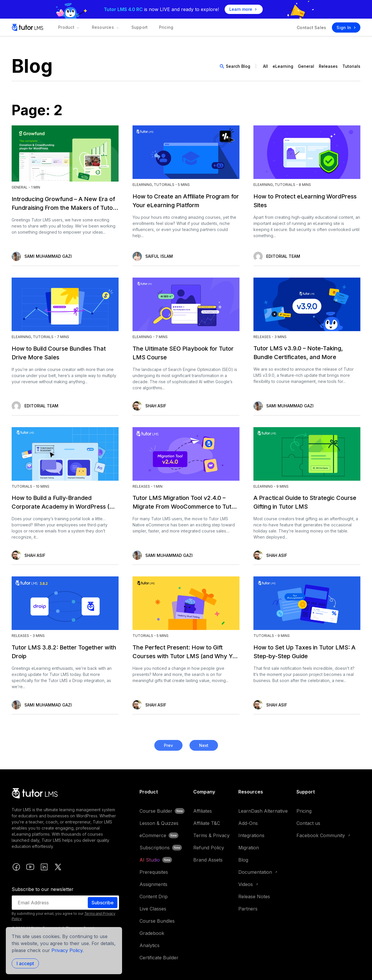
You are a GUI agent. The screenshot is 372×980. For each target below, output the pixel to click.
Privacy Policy (67, 950)
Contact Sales (311, 27)
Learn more (244, 9)
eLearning (283, 66)
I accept (25, 963)
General (306, 66)
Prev (168, 745)
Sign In (346, 27)
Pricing (160, 27)
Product (68, 27)
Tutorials (351, 66)
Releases (328, 66)
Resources (103, 27)
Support (135, 27)
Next (204, 745)
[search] (236, 66)
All (265, 66)
